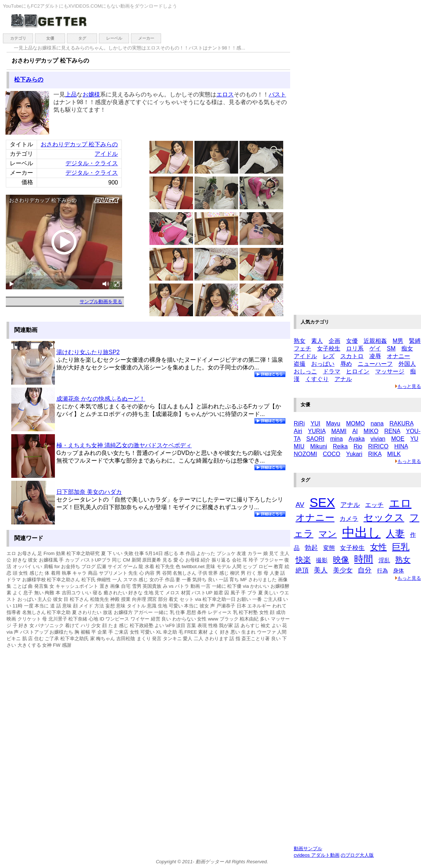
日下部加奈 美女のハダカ (89, 492)
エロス (225, 94)
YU (414, 439)
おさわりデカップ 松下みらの (79, 144)
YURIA (317, 431)
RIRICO (378, 446)
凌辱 (375, 356)
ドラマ (332, 371)
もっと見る (408, 386)
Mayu (333, 423)
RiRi (299, 423)
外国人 (407, 364)
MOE (398, 439)
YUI (315, 423)
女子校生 (329, 348)
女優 (50, 38)
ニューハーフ (375, 364)
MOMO (356, 423)
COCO (332, 454)
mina (336, 439)
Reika (340, 446)
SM (391, 348)
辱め (346, 364)
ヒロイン (358, 371)
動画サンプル (308, 849)
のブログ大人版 (357, 855)
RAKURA (401, 423)
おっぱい (323, 364)
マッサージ (390, 371)
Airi (298, 431)
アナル (343, 379)
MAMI (339, 431)
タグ (82, 38)
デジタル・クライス (92, 163)
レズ (329, 356)
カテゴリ (18, 38)
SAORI (315, 439)
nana (377, 423)
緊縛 (415, 341)
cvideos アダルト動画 (317, 855)
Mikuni (318, 446)
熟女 (300, 341)
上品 (71, 94)
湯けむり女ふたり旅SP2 (88, 352)
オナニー (398, 356)
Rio (358, 446)
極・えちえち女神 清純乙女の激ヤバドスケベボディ (124, 445)
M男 (398, 341)
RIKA (374, 454)
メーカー (146, 38)
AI (355, 431)
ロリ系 (355, 348)
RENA (392, 431)
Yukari (354, 454)
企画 (334, 341)
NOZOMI (305, 454)
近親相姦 (375, 341)
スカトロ (352, 356)
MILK (394, 454)
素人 (317, 341)
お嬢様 (91, 94)
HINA (401, 446)
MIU (299, 446)
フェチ (302, 348)
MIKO (371, 431)
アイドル (106, 154)
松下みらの (29, 80)
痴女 (407, 348)
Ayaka (357, 439)
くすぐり (317, 379)
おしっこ (305, 371)
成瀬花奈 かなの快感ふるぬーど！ (101, 399)
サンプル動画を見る (101, 302)
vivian (378, 439)
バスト (277, 94)
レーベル (114, 38)
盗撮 (300, 364)
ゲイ (375, 348)
